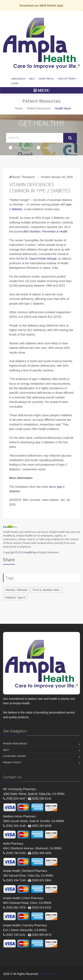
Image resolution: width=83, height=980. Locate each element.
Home (19, 108)
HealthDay (30, 552)
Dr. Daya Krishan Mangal (41, 259)
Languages (18, 79)
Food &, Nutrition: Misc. (47, 590)
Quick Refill (46, 79)
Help (32, 79)
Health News (20, 147)
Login (15, 83)
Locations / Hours (14, 756)
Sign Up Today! (67, 79)
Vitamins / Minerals (16, 590)
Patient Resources (39, 108)
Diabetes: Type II (15, 597)
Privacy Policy (12, 762)
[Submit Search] (70, 138)
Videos (44, 147)
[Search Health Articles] (35, 138)
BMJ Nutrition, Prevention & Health (45, 231)
